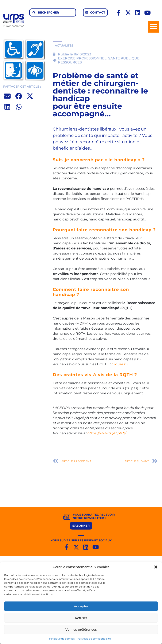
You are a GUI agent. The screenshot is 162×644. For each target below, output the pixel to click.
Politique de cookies (62, 639)
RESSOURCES (70, 62)
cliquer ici (120, 364)
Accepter (81, 606)
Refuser (81, 618)
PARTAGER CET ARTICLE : (22, 87)
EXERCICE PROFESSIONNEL (82, 58)
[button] (156, 567)
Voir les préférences (81, 630)
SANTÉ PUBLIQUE (124, 58)
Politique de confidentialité (94, 639)
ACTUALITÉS (64, 45)
